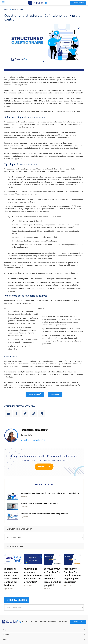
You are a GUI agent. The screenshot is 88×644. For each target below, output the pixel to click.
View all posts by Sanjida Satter (34, 440)
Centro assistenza (48, 622)
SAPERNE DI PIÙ (35, 394)
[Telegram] (41, 413)
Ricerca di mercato (19, 10)
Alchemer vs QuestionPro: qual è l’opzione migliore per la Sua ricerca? (72, 575)
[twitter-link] (27, 622)
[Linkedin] (8, 413)
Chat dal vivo (63, 622)
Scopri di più (44, 467)
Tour (4, 630)
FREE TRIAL (55, 394)
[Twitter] (25, 413)
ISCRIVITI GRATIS (78, 3)
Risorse (6, 640)
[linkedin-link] (31, 622)
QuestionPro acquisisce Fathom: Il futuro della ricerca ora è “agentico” (33, 575)
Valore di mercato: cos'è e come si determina (40, 504)
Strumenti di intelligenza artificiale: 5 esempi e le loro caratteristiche (50, 493)
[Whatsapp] (33, 413)
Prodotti (6, 635)
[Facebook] (17, 413)
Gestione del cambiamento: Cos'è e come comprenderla (44, 514)
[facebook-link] (23, 622)
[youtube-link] (36, 622)
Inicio (6, 10)
